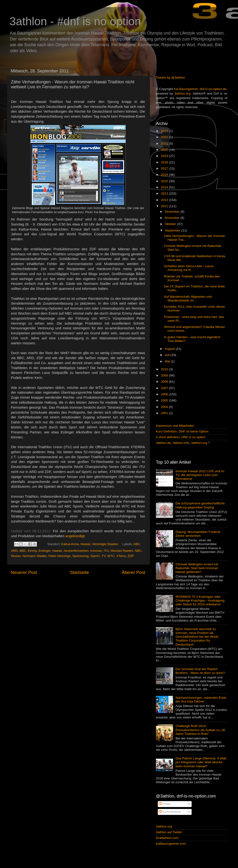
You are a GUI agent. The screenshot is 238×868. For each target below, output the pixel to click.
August (170, 349)
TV (104, 556)
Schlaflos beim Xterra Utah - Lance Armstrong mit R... (189, 268)
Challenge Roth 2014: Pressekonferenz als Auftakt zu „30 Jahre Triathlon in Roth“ (200, 730)
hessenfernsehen (76, 551)
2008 (165, 382)
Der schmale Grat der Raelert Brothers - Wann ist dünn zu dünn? (200, 671)
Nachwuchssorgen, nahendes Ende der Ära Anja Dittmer (201, 700)
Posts (165, 804)
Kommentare (170, 812)
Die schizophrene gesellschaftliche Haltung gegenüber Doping (200, 505)
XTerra (121, 556)
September (173, 230)
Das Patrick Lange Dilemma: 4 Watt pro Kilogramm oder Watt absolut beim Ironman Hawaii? (201, 762)
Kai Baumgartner (186, 89)
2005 (165, 400)
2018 (165, 162)
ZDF (131, 556)
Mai (168, 361)
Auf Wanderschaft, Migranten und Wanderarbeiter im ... (188, 299)
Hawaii (57, 551)
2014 (165, 187)
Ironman (96, 551)
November (173, 218)
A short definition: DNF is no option (181, 437)
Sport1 (95, 556)
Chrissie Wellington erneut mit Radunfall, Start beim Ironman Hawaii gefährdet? (197, 568)
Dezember (173, 212)
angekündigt (75, 536)
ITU (106, 551)
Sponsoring (80, 556)
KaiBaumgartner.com (171, 844)
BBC (23, 551)
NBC (138, 551)
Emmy (32, 551)
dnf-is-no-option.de (213, 89)
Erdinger (45, 551)
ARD (14, 551)
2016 (165, 175)
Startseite (79, 572)
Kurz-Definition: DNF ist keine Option (182, 431)
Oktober (171, 224)
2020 (165, 150)
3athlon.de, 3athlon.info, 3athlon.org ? (183, 443)
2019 (165, 156)
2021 (165, 143)
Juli (168, 355)
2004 (165, 407)
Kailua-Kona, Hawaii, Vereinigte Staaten (90, 544)
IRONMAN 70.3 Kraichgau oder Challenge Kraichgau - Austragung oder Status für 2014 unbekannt (200, 600)
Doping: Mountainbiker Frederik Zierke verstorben (198, 534)
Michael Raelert (122, 551)
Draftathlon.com (167, 838)
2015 (165, 181)
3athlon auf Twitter (169, 832)
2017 (165, 168)
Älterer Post (133, 572)
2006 (165, 394)
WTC (111, 556)
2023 (165, 131)
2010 (165, 369)
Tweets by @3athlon (171, 78)
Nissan (16, 556)
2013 (165, 193)
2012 (165, 200)
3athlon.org (183, 93)
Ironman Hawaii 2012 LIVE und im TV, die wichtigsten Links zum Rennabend (200, 475)
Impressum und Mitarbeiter (175, 426)
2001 (165, 413)
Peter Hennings (60, 556)
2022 (165, 137)
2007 (165, 388)
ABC (137, 544)
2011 (165, 206)
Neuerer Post (24, 572)
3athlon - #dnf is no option (75, 21)
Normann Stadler (35, 556)
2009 (165, 375)
